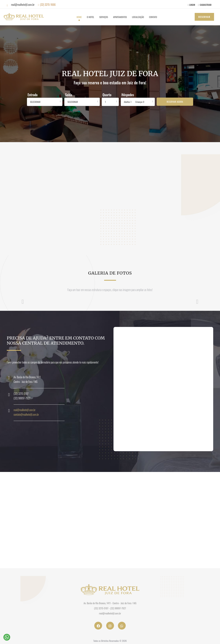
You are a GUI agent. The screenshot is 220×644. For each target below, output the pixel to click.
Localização (138, 17)
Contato (153, 17)
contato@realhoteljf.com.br (26, 414)
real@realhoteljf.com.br (25, 410)
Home (79, 17)
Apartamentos (120, 17)
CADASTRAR (205, 5)
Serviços (104, 17)
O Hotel (90, 17)
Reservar (204, 17)
